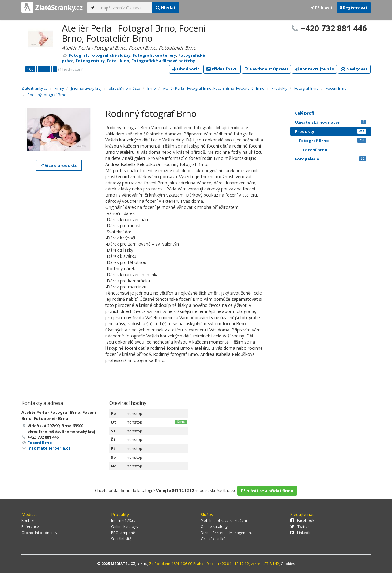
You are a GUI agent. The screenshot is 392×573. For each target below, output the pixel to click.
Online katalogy (125, 527)
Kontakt (28, 520)
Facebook (302, 520)
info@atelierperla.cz (49, 448)
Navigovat (354, 69)
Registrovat (354, 8)
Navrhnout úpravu (266, 69)
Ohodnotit (186, 69)
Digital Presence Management (226, 533)
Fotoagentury (90, 61)
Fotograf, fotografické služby (100, 55)
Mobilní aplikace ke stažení (224, 520)
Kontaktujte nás (314, 69)
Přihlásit (322, 8)
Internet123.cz (123, 520)
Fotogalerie (331, 159)
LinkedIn (301, 533)
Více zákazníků (213, 539)
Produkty (331, 131)
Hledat (166, 8)
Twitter (300, 527)
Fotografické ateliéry (154, 55)
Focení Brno (40, 443)
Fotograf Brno (333, 141)
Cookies (288, 564)
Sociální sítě (121, 539)
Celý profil (305, 113)
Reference (30, 527)
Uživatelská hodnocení (331, 122)
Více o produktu (59, 165)
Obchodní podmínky (39, 533)
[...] (125, 8)
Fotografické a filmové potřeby (163, 61)
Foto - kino (118, 61)
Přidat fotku (222, 69)
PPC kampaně (123, 533)
